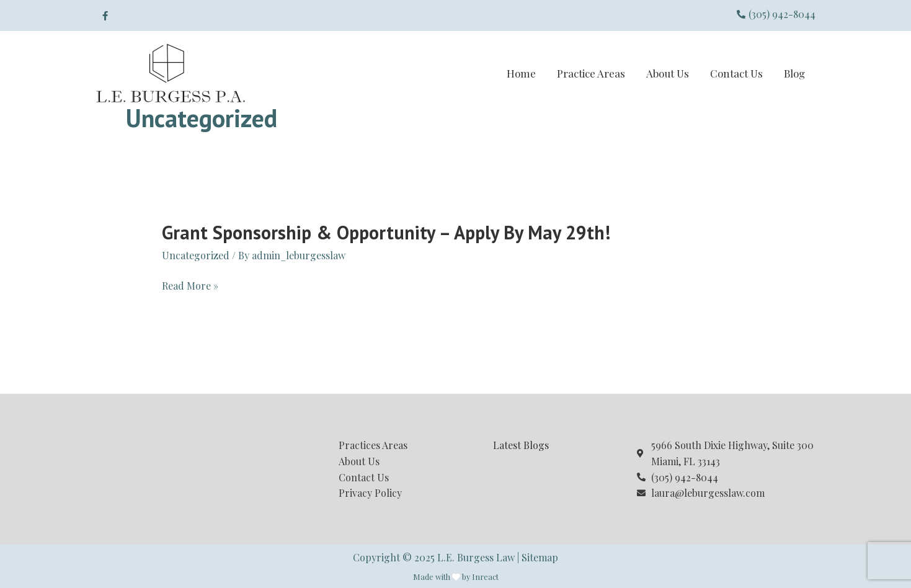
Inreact (485, 577)
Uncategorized (196, 255)
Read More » (190, 286)
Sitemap (540, 557)
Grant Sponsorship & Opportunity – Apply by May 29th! (386, 232)
